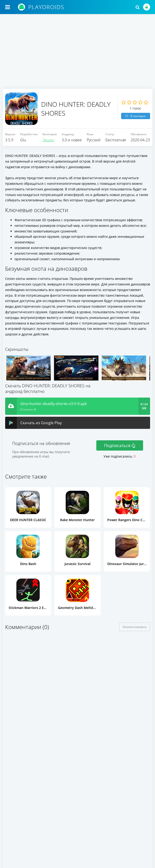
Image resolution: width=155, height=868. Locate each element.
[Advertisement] (78, 54)
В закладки (135, 116)
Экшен (48, 140)
